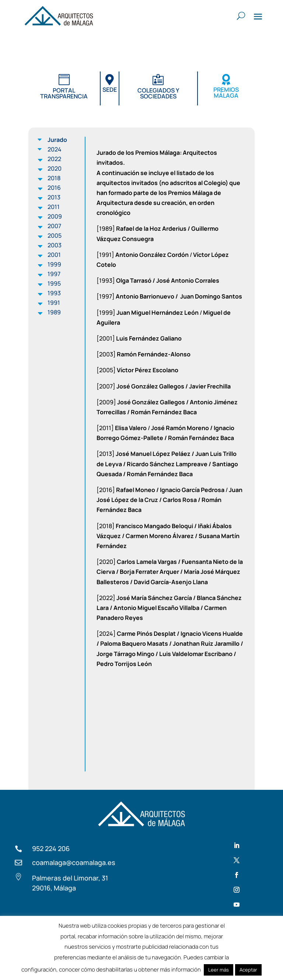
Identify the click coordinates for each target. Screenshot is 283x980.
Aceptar (248, 970)
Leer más (219, 970)
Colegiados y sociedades (158, 93)
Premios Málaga (226, 93)
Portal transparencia (64, 93)
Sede (110, 90)
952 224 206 (51, 848)
